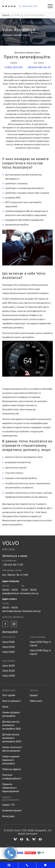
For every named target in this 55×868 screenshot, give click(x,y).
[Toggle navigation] (50, 6)
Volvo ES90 (8, 642)
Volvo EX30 (8, 647)
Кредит (34, 695)
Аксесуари (8, 816)
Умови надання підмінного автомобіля (11, 760)
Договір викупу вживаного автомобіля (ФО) (12, 725)
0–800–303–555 (14, 67)
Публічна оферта (12, 769)
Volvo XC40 (9, 671)
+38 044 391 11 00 (13, 565)
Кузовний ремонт (12, 811)
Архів (5, 707)
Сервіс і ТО (8, 805)
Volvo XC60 (9, 666)
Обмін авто (36, 701)
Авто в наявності (12, 701)
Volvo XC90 (9, 676)
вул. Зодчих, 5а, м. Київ (15, 575)
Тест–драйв (9, 695)
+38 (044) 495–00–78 (39, 67)
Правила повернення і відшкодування (11, 788)
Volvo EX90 (8, 652)
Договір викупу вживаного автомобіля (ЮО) (12, 738)
